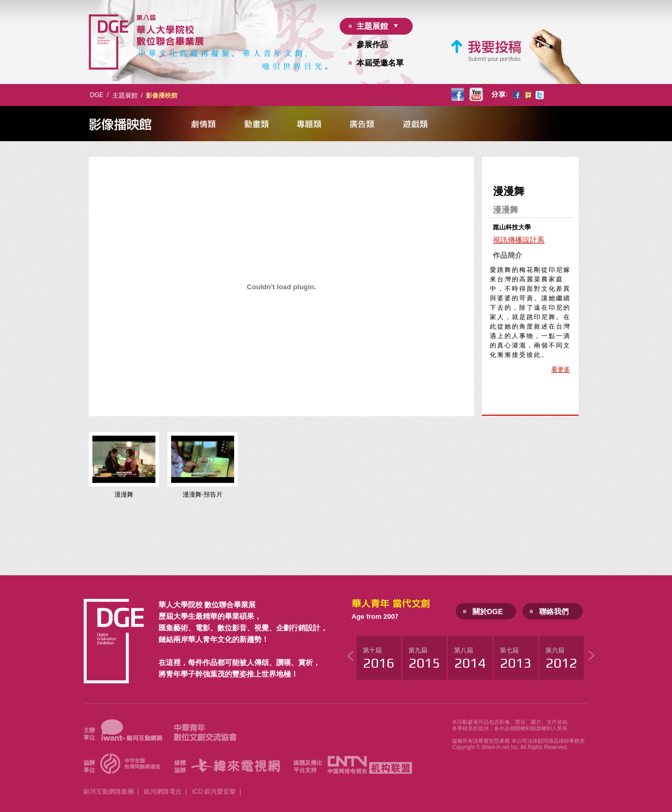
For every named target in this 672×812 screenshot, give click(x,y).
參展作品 (372, 44)
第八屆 (470, 659)
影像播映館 (162, 96)
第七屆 (516, 659)
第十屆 (379, 659)
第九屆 (424, 659)
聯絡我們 (554, 611)
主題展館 (372, 26)
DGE (97, 95)
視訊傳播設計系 (519, 240)
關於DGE (488, 611)
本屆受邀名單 (380, 63)
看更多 (561, 370)
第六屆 (561, 659)
